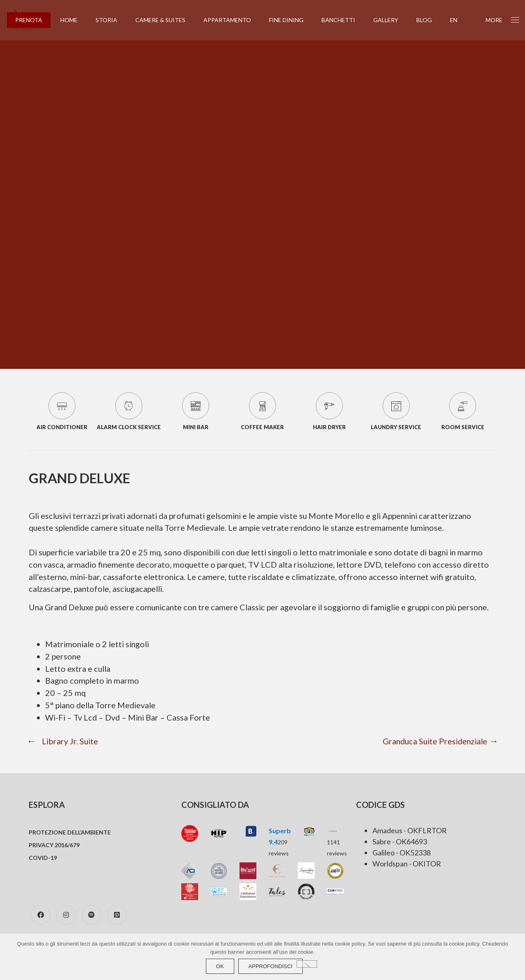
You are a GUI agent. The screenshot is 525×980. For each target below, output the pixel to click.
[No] (307, 964)
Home (74, 20)
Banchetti (344, 20)
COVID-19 (43, 871)
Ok (220, 966)
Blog (429, 20)
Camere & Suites (166, 20)
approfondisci (271, 966)
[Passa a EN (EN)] (459, 20)
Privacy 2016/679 (54, 858)
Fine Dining (292, 20)
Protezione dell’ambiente (70, 846)
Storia (112, 20)
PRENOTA (34, 20)
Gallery (391, 20)
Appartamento (233, 20)
